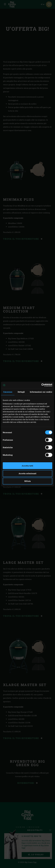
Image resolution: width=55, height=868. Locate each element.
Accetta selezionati (28, 473)
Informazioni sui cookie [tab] (41, 392)
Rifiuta (28, 481)
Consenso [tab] (8, 392)
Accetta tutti (27, 466)
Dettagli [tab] (21, 392)
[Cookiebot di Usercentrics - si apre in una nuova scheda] (41, 385)
